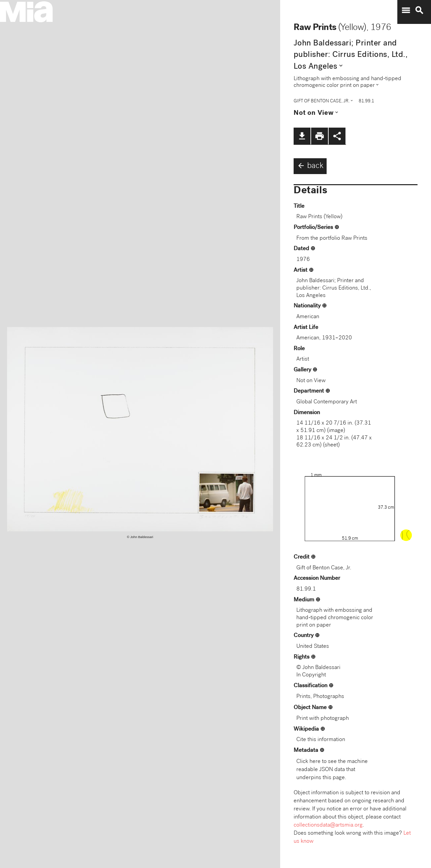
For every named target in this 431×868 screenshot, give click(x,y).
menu (406, 10)
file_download (302, 136)
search (419, 10)
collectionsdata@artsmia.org (328, 825)
